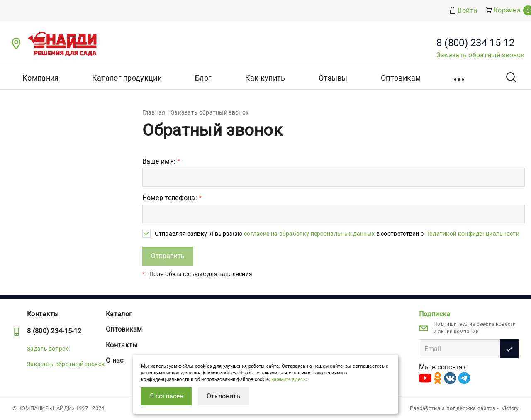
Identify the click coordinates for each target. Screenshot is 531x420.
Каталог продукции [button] (127, 78)
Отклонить (223, 396)
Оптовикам (401, 78)
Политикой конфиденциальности (472, 234)
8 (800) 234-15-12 (54, 331)
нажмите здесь (289, 380)
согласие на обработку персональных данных (309, 234)
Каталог (119, 314)
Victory (510, 408)
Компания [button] (40, 78)
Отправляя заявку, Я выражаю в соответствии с (337, 234)
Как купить (265, 78)
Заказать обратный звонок (481, 55)
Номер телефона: (172, 198)
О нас (115, 360)
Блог (203, 78)
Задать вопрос (48, 349)
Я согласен (167, 396)
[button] (460, 77)
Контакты (43, 314)
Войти (463, 11)
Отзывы (333, 78)
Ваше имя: (161, 161)
